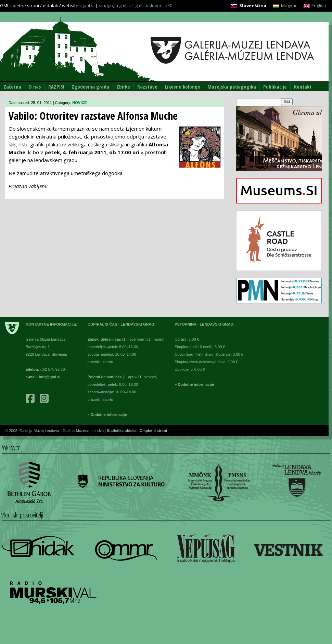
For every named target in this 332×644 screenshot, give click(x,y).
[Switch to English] (315, 6)
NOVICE (79, 103)
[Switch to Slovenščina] (248, 6)
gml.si (89, 5)
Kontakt (303, 87)
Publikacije (275, 87)
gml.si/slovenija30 (154, 5)
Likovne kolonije (182, 87)
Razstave (147, 87)
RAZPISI (56, 87)
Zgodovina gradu (90, 87)
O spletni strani (153, 431)
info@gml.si (50, 377)
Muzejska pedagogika (232, 87)
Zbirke (123, 87)
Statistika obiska (122, 431)
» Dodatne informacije (107, 415)
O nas (35, 87)
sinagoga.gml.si (115, 5)
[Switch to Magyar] (285, 6)
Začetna (12, 87)
